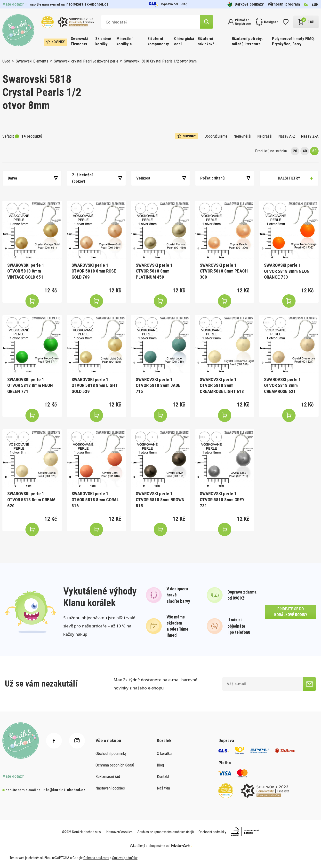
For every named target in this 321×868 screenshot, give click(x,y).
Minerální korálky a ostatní (124, 42)
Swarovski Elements (79, 41)
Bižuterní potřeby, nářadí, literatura (247, 41)
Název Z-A (310, 136)
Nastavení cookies (110, 788)
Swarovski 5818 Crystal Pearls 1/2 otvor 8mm (160, 61)
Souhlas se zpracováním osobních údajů (166, 832)
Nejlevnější (242, 136)
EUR (315, 4)
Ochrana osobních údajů (115, 765)
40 (305, 151)
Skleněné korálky (103, 41)
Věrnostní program (284, 4)
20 (295, 151)
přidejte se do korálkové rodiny (291, 612)
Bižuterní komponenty (158, 41)
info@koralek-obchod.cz (87, 4)
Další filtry (289, 178)
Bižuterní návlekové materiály (206, 42)
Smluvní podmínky (125, 858)
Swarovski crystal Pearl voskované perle (86, 61)
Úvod (6, 61)
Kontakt (163, 776)
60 (314, 151)
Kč (306, 4)
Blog (160, 765)
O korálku (164, 753)
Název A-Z (287, 136)
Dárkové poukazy (246, 4)
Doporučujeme (216, 136)
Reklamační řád (108, 776)
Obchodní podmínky (111, 753)
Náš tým (163, 788)
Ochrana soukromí (96, 858)
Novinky (56, 42)
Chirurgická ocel (184, 41)
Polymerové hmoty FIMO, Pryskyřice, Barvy (293, 41)
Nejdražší (265, 136)
